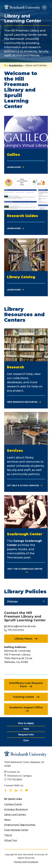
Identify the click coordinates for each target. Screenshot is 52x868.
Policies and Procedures (26, 862)
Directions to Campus (19, 776)
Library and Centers (15, 815)
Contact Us (13, 772)
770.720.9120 (16, 630)
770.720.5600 (15, 780)
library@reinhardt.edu (22, 626)
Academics (16, 65)
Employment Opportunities (20, 825)
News (7, 820)
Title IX (8, 835)
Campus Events (13, 804)
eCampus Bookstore (16, 809)
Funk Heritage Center (16, 830)
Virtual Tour (11, 840)
